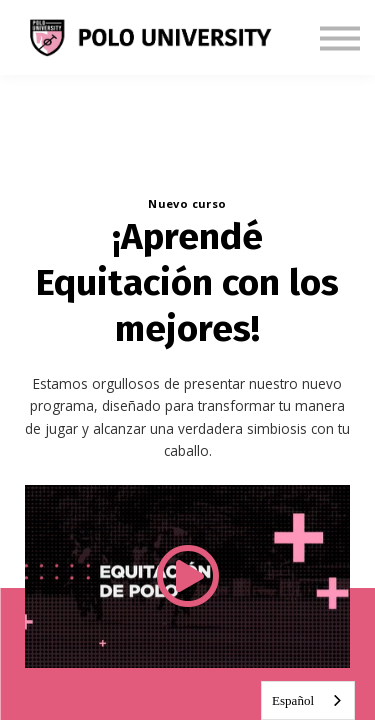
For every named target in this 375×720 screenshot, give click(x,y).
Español (293, 700)
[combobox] (308, 700)
